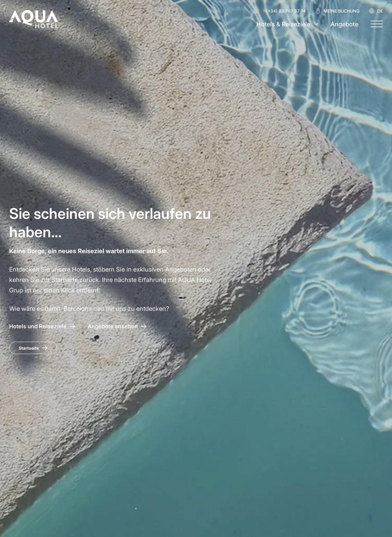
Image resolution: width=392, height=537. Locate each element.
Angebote (344, 24)
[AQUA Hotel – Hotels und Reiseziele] (42, 326)
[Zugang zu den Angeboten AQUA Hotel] (117, 326)
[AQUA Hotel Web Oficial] (34, 19)
